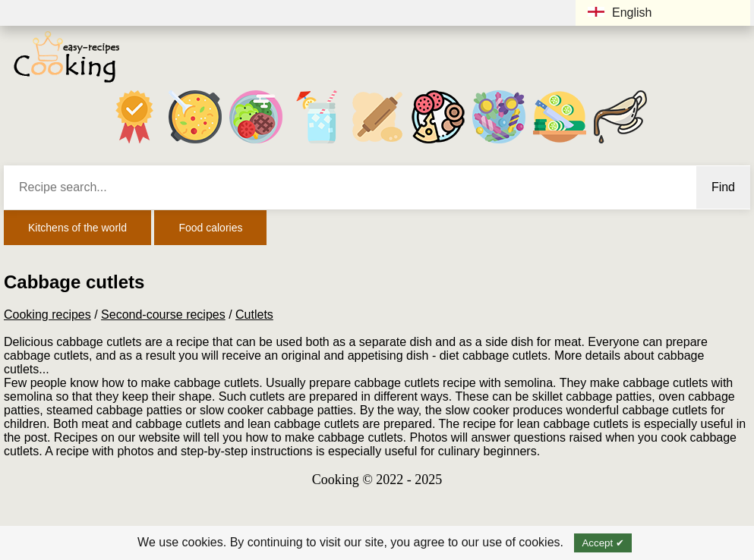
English (620, 13)
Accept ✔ (603, 543)
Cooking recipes (47, 315)
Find (723, 187)
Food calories (210, 228)
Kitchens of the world (77, 228)
